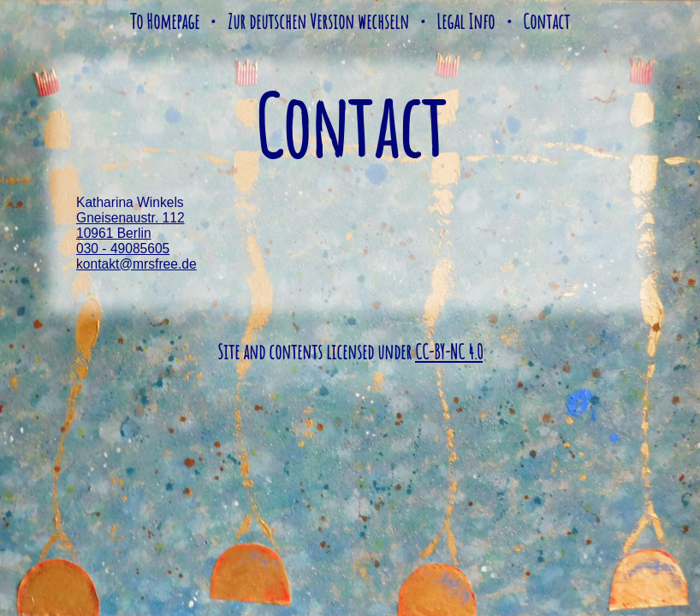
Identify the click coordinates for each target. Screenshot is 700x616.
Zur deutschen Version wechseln (318, 21)
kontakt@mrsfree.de (136, 264)
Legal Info (466, 21)
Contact (546, 21)
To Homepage (165, 21)
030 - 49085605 (123, 249)
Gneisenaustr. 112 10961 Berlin (131, 225)
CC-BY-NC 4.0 (449, 352)
